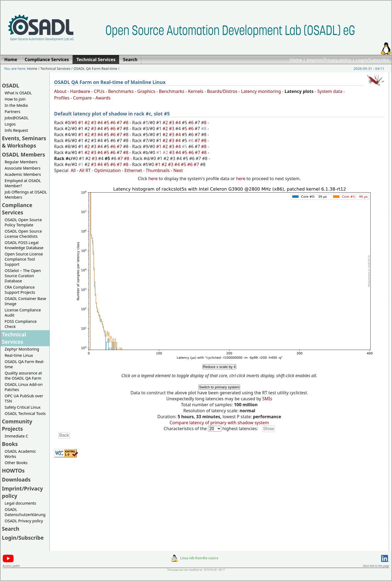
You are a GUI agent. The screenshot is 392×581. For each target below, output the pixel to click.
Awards (103, 98)
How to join (15, 99)
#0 (75, 123)
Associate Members (23, 168)
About (60, 91)
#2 (88, 123)
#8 (126, 123)
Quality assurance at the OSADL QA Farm (23, 376)
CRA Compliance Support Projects (20, 290)
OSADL (11, 85)
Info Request (16, 130)
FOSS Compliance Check (21, 324)
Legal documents (20, 503)
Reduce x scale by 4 (219, 367)
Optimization (108, 170)
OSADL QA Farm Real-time (95, 68)
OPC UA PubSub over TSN (24, 398)
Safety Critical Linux (23, 407)
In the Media (16, 105)
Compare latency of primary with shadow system (219, 423)
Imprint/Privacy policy (329, 60)
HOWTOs (13, 471)
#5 (107, 123)
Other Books (16, 463)
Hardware (80, 91)
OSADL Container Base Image (25, 301)
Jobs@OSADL (17, 118)
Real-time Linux (19, 355)
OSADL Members (24, 154)
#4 (101, 123)
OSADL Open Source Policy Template (23, 222)
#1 (81, 123)
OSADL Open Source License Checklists (23, 234)
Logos (10, 124)
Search (11, 529)
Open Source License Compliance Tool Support (24, 259)
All (73, 170)
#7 (120, 123)
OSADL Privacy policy (24, 521)
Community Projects (17, 425)
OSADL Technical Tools (25, 413)
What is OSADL (18, 93)
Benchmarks (121, 91)
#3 (94, 123)
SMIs (267, 399)
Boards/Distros (222, 91)
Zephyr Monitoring (22, 349)
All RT (85, 170)
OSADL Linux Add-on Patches (24, 387)
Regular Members (21, 162)
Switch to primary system (219, 387)
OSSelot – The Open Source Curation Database (23, 276)
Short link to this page (376, 566)
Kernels (196, 91)
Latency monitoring (261, 91)
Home (296, 60)
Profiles (62, 98)
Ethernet (133, 170)
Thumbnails (158, 170)
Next (178, 170)
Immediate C (16, 436)
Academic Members (23, 174)
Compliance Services (17, 209)
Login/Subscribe (372, 60)
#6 (114, 123)
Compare (83, 98)
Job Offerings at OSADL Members (26, 195)
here (153, 179)
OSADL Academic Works (20, 454)
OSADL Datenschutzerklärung (25, 512)
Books (10, 444)
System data (330, 91)
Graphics (146, 91)
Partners (13, 112)
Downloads (16, 480)
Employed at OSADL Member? (23, 183)
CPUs (99, 91)
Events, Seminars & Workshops (24, 142)
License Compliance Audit (23, 313)
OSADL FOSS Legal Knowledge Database (24, 245)
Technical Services (55, 68)
